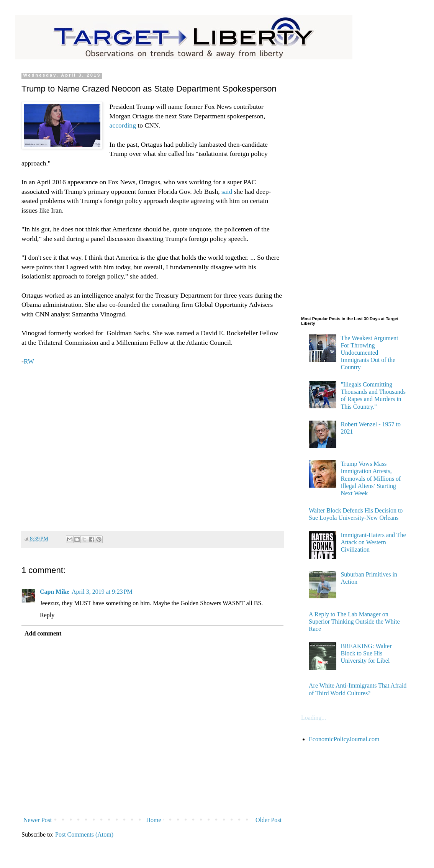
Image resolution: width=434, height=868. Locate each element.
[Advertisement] (152, 445)
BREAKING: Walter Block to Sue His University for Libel (366, 653)
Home (154, 820)
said (226, 192)
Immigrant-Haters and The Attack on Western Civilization (373, 542)
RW (29, 361)
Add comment (43, 633)
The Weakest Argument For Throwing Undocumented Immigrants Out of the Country (369, 353)
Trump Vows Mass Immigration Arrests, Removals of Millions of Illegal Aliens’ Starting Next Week (371, 478)
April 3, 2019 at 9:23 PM (102, 592)
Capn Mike (55, 592)
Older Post (269, 820)
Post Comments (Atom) (84, 834)
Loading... (314, 718)
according (123, 125)
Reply (47, 615)
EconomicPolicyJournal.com (344, 739)
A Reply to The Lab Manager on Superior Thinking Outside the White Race (354, 622)
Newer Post (38, 820)
